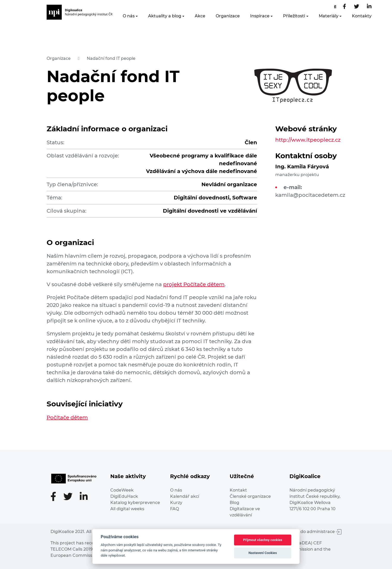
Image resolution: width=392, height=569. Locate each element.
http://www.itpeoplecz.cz (308, 140)
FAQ (175, 509)
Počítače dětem (67, 417)
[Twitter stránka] (357, 7)
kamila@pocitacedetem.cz (310, 195)
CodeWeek (122, 490)
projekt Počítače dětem (194, 284)
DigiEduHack (124, 496)
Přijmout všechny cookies (263, 540)
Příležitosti (294, 16)
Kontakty (362, 16)
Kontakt (238, 490)
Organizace (228, 16)
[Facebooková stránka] (335, 7)
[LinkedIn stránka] (369, 7)
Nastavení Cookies (263, 553)
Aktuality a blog (165, 16)
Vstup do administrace (314, 532)
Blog (234, 503)
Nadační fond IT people (111, 58)
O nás (129, 16)
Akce (200, 16)
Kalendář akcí (185, 496)
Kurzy (176, 503)
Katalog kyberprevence (135, 503)
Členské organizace (250, 496)
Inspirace (260, 16)
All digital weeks (127, 509)
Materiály (329, 16)
